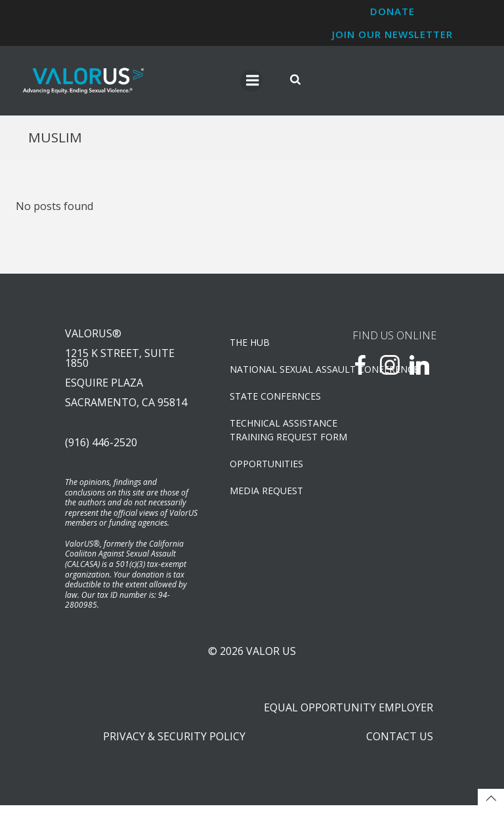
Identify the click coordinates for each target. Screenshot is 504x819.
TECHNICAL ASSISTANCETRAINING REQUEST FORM (274, 432)
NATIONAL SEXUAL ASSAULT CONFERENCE (274, 371)
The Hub (250, 344)
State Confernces (274, 398)
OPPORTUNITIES (267, 466)
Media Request (267, 493)
